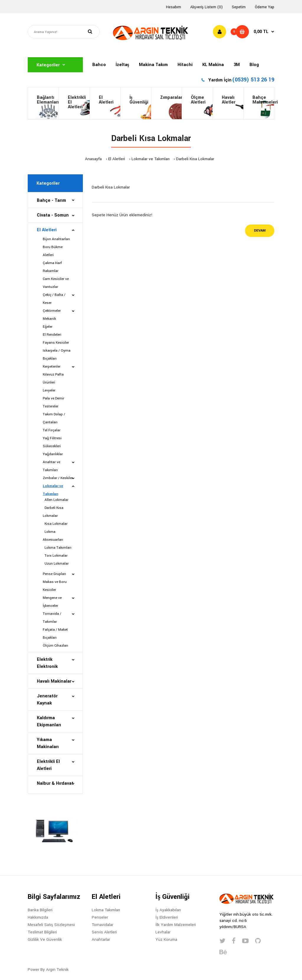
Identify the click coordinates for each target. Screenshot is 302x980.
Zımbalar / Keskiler (58, 478)
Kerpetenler (52, 367)
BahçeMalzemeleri (263, 100)
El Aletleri (106, 100)
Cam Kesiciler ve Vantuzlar (56, 283)
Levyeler (49, 390)
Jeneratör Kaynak (47, 700)
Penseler (100, 917)
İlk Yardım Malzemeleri (176, 925)
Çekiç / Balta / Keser (54, 299)
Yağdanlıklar (53, 454)
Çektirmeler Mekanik (52, 315)
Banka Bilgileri (40, 910)
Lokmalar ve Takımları (151, 159)
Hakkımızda (38, 917)
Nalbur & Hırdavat (55, 783)
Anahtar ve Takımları (51, 466)
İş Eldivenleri (167, 917)
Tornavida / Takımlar (52, 618)
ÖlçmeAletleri (198, 100)
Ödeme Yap (265, 7)
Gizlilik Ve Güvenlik (45, 939)
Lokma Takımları (57, 548)
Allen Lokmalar (56, 500)
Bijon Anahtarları (56, 239)
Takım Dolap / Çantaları (54, 418)
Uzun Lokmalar (56, 564)
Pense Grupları (54, 574)
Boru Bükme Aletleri (53, 251)
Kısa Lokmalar (55, 524)
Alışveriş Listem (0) (206, 7)
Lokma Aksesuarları (53, 536)
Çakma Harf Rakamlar (52, 267)
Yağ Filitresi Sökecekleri (52, 442)
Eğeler (48, 327)
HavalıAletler (229, 100)
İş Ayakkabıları (168, 910)
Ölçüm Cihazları (55, 646)
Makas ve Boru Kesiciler (55, 586)
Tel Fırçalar (52, 430)
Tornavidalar (102, 925)
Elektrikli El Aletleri (77, 102)
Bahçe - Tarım (51, 200)
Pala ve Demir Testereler (54, 402)
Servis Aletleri (104, 932)
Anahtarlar (101, 939)
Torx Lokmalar (55, 556)
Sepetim (239, 7)
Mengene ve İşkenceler (52, 602)
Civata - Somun (53, 215)
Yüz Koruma (166, 939)
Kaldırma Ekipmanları (49, 721)
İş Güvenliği (139, 100)
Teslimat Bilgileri (42, 932)
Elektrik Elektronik (47, 663)
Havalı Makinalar (54, 681)
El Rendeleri (52, 335)
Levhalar (163, 932)
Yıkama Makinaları (48, 743)
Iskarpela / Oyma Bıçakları (57, 355)
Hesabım (174, 7)
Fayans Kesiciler (56, 343)
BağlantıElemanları (48, 100)
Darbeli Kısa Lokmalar (195, 159)
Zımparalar (171, 97)
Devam (260, 231)
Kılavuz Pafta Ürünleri (53, 378)
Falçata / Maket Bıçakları (55, 634)
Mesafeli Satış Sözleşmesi (51, 925)
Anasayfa (93, 159)
